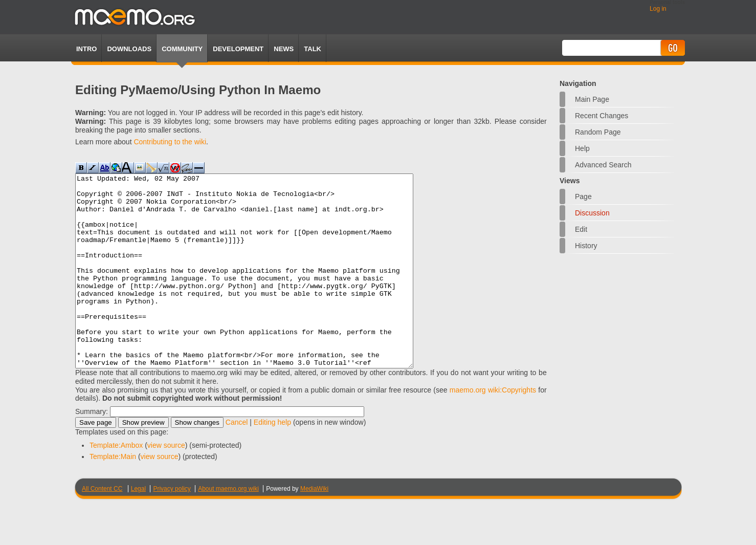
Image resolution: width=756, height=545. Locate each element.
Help (582, 148)
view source (166, 484)
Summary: (92, 450)
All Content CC (102, 527)
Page (583, 197)
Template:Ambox (116, 484)
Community (182, 49)
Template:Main (113, 495)
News (284, 49)
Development (238, 49)
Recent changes (602, 116)
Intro (86, 49)
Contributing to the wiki (170, 142)
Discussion (592, 213)
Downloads (129, 49)
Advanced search (603, 165)
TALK (313, 49)
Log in (658, 9)
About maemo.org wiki (228, 527)
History (586, 246)
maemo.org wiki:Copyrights (493, 428)
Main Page (592, 99)
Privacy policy (172, 527)
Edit (581, 229)
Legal (138, 527)
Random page (598, 132)
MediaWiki (314, 527)
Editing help (272, 461)
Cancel (237, 461)
